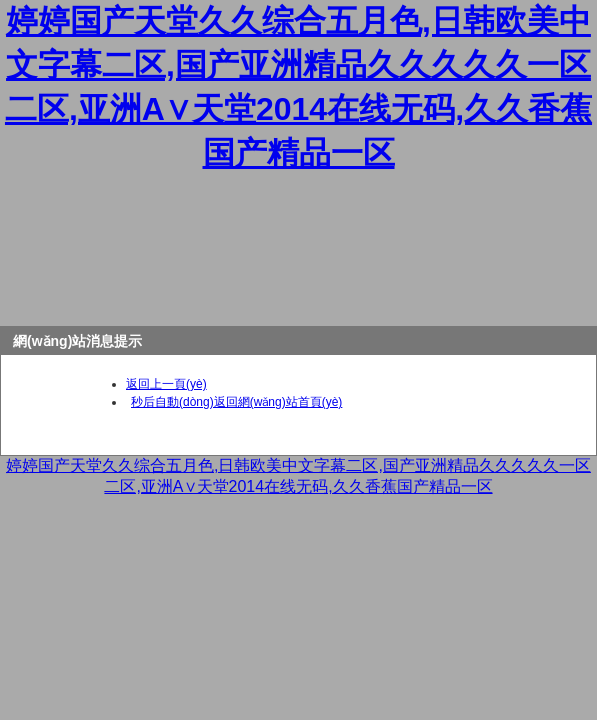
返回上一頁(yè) (166, 384)
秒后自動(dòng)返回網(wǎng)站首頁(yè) (236, 402)
